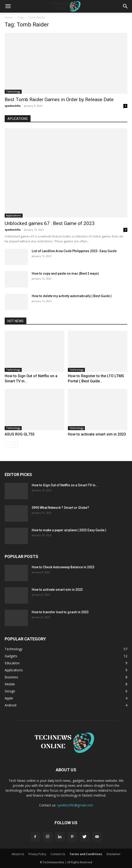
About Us (18, 854)
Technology (13, 92)
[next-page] (15, 445)
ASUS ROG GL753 (20, 434)
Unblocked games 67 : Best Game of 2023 (50, 223)
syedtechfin (13, 106)
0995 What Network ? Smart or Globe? (60, 508)
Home (9, 17)
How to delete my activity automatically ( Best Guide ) (72, 296)
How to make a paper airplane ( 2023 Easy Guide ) (69, 530)
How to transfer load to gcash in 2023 (60, 612)
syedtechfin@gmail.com (75, 805)
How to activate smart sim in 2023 (97, 434)
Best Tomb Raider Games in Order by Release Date (59, 100)
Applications (14, 215)
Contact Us (58, 854)
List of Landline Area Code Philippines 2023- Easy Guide (74, 251)
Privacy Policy (37, 854)
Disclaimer (114, 854)
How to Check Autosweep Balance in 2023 (63, 567)
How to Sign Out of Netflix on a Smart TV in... (65, 485)
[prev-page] (8, 445)
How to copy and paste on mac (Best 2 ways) (65, 273)
